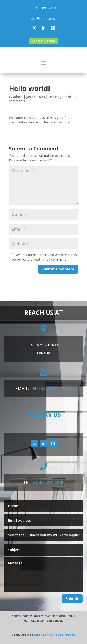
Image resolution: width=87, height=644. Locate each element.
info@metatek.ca (44, 18)
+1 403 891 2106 (43, 8)
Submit (72, 599)
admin (18, 97)
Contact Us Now (43, 41)
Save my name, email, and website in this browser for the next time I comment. (43, 257)
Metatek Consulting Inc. (55, 634)
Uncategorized (60, 97)
